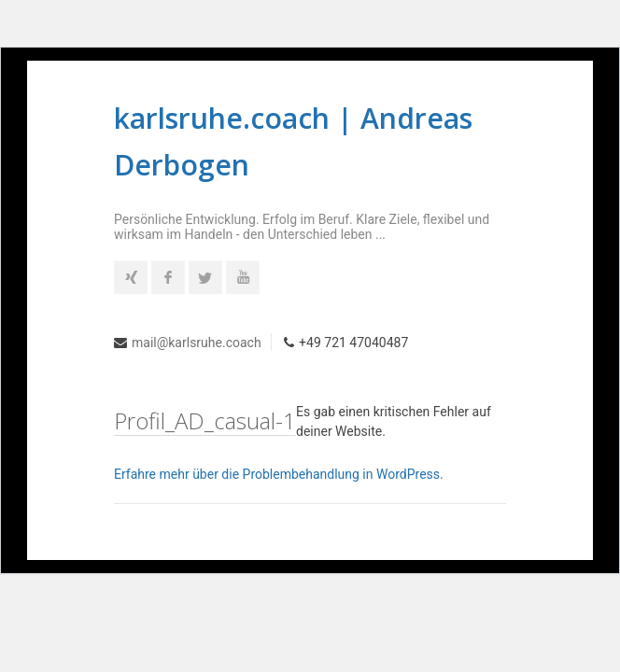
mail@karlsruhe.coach (197, 343)
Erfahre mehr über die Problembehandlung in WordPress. (279, 474)
